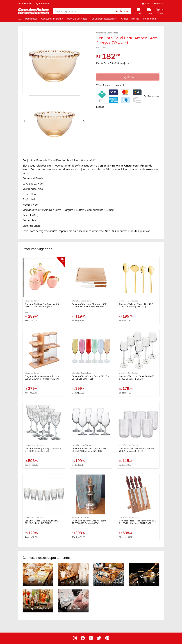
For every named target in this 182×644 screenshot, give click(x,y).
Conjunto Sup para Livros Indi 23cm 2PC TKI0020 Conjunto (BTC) (89, 522)
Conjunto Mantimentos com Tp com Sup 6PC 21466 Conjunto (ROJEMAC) (42, 378)
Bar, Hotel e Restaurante (104, 19)
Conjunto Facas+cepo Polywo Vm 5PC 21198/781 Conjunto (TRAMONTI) (138, 522)
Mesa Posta (31, 19)
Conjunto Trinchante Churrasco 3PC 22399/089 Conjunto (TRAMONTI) (89, 305)
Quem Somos (43, 4)
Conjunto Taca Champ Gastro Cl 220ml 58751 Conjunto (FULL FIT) (91, 378)
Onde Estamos (25, 4)
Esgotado (128, 77)
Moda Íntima (150, 19)
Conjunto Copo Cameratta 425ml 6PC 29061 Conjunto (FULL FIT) (137, 450)
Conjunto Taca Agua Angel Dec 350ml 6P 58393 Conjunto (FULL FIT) (43, 450)
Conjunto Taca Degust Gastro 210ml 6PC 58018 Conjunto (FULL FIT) (89, 450)
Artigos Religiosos (130, 19)
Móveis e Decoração (77, 19)
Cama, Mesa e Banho (52, 19)
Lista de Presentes (153, 4)
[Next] (84, 121)
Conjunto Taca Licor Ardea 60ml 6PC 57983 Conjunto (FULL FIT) (137, 378)
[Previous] (25, 121)
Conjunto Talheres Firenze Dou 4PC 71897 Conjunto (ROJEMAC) (136, 305)
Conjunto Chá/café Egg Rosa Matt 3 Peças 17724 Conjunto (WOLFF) (42, 305)
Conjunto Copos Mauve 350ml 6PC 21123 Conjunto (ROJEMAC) (41, 522)
